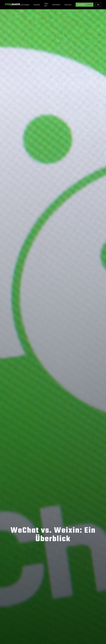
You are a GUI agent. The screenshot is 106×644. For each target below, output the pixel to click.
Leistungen (25, 5)
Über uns (46, 5)
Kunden (37, 5)
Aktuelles (56, 5)
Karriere (68, 5)
